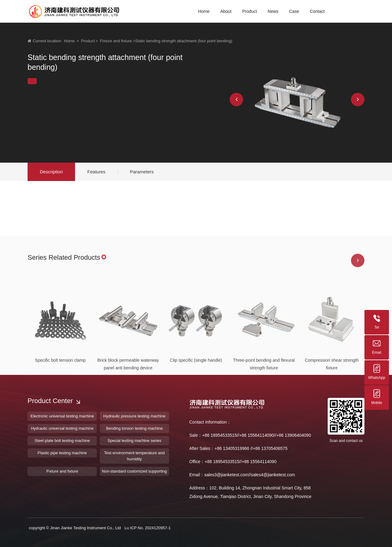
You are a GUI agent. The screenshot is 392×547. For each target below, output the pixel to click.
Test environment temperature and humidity (134, 456)
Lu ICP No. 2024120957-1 (147, 528)
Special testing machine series (134, 441)
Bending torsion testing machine (134, 428)
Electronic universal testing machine (62, 416)
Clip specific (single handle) (196, 397)
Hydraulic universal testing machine (62, 428)
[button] (236, 100)
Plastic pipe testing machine (62, 453)
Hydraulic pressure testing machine (134, 416)
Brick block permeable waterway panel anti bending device (128, 400)
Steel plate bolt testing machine (62, 441)
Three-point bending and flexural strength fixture (264, 400)
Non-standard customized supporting (134, 471)
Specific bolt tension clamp (60, 397)
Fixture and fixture (116, 41)
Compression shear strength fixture (332, 400)
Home (69, 41)
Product (88, 41)
